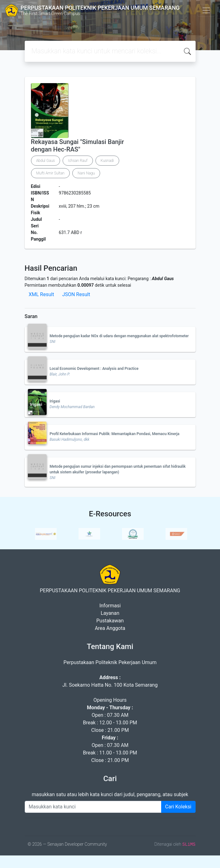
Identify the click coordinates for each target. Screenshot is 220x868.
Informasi (110, 606)
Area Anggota (110, 628)
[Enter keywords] (93, 807)
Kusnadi (107, 161)
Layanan (110, 613)
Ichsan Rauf (78, 161)
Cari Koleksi (178, 807)
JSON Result (76, 294)
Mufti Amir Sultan (51, 173)
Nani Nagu (86, 173)
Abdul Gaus (46, 161)
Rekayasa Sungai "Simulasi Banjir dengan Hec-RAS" (78, 146)
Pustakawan (110, 621)
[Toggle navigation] (206, 10)
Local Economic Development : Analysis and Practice (94, 369)
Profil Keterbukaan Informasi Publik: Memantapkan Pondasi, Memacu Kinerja (115, 434)
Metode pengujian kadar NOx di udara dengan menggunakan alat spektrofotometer (119, 336)
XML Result (41, 294)
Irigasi (55, 401)
